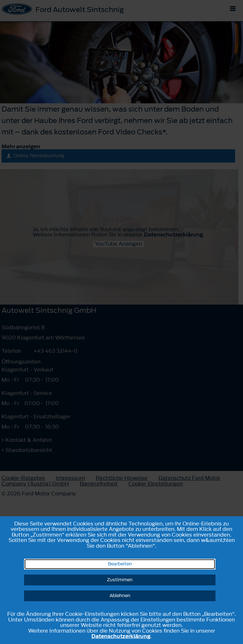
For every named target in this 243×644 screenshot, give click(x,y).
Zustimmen (120, 580)
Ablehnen (120, 596)
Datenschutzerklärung (121, 636)
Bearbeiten (120, 564)
